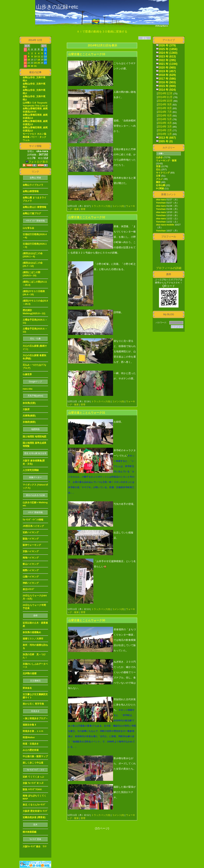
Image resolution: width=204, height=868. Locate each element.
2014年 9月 (165, 104)
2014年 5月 (165, 119)
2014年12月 (165, 93)
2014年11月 (165, 97)
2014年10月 (165, 101)
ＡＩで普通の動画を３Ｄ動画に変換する (102, 32)
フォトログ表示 (37, 162)
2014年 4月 (165, 123)
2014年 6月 (165, 116)
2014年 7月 (165, 112)
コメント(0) (118, 206)
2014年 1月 (165, 134)
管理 (83, 209)
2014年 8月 (165, 108)
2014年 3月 (165, 127)
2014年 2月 (165, 130)
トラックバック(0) (101, 206)
